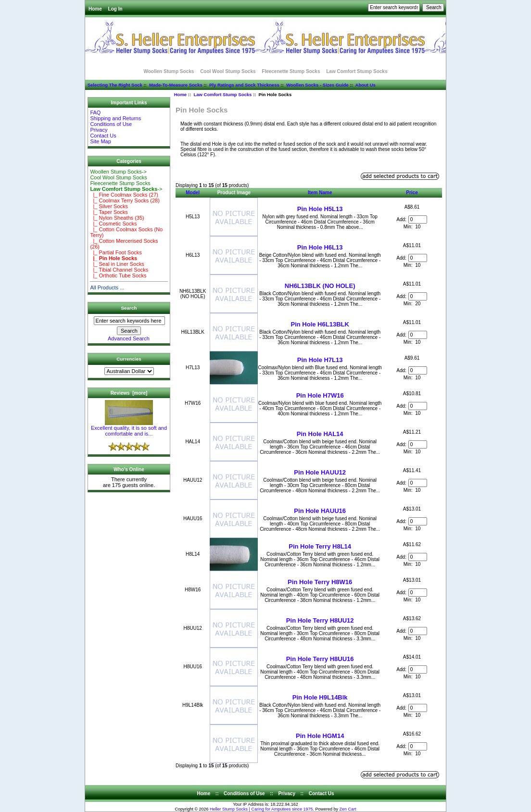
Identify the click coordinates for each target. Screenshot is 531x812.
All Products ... (107, 287)
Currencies (129, 359)
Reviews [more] (129, 393)
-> (126, 189)
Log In (115, 9)
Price (412, 193)
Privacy (99, 130)
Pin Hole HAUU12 (320, 472)
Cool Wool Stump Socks (228, 71)
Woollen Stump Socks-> (118, 172)
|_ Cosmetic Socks (113, 224)
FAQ (95, 112)
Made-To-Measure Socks (176, 85)
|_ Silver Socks (109, 206)
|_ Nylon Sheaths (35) (117, 218)
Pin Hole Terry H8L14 (320, 546)
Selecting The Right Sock (115, 85)
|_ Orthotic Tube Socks (118, 275)
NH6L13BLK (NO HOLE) (320, 286)
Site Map (100, 141)
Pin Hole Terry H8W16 (320, 582)
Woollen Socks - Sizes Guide (317, 85)
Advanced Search (129, 338)
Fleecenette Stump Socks (291, 71)
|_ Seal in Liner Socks (117, 264)
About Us (366, 85)
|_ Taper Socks (109, 212)
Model (193, 193)
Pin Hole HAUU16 (320, 511)
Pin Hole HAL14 (320, 434)
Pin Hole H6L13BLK (320, 324)
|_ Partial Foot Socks (116, 252)
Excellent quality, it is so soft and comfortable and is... (129, 428)
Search (129, 308)
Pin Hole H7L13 (320, 360)
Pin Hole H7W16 (320, 395)
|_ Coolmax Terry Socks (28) (125, 200)
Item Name (320, 193)
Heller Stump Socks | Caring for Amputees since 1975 (261, 809)
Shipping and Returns (115, 118)
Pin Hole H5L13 (320, 209)
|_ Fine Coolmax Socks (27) (124, 195)
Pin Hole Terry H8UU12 (320, 620)
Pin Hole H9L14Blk (320, 697)
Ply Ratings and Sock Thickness (244, 85)
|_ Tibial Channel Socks (119, 270)
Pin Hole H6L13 (320, 247)
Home (95, 9)
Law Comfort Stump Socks (222, 94)
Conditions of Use (111, 124)
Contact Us (103, 136)
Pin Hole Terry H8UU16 (320, 659)
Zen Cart (348, 809)
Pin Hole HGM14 (320, 736)
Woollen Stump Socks (169, 71)
